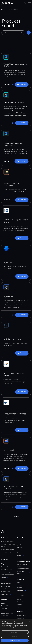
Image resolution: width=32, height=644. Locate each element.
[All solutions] (6, 555)
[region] (16, 632)
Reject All (15, 636)
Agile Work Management (8, 550)
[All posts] (5, 578)
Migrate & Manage (6, 572)
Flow (18, 553)
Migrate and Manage (7, 547)
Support (3, 603)
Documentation (5, 606)
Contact (3, 611)
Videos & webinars (6, 589)
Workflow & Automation (7, 570)
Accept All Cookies (15, 641)
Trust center (4, 608)
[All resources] (6, 595)
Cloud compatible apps (23, 569)
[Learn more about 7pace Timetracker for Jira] (8, 123)
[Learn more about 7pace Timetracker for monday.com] (8, 161)
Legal (18, 607)
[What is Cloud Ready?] (24, 573)
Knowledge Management (8, 552)
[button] (29, 3)
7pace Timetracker (21, 545)
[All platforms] (22, 591)
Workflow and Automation (8, 544)
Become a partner (21, 616)
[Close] (30, 621)
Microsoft (19, 585)
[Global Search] (25, 3)
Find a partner (20, 618)
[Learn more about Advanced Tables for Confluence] (8, 200)
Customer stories (6, 592)
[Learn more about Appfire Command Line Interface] (8, 507)
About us (19, 599)
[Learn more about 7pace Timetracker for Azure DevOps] (8, 85)
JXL (18, 550)
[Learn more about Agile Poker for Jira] (8, 315)
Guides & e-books (6, 586)
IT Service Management (7, 542)
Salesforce (19, 588)
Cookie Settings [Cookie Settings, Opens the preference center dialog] (15, 632)
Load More (16, 517)
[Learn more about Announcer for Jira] (8, 468)
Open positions (21, 602)
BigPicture (19, 548)
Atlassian (19, 583)
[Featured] (21, 556)
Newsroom (20, 604)
